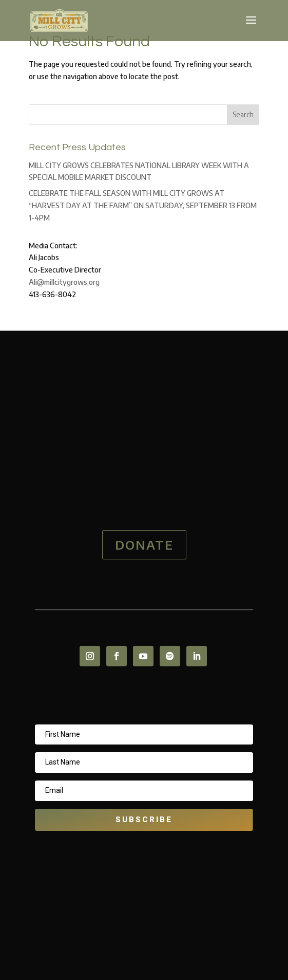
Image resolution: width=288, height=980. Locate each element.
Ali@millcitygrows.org (64, 282)
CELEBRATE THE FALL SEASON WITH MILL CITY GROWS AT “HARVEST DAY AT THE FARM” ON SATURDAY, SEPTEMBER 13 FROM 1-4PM (143, 205)
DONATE (144, 545)
